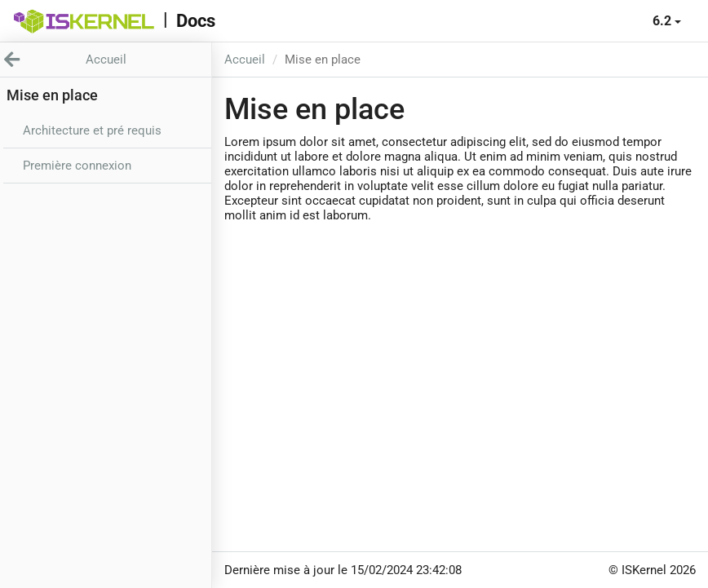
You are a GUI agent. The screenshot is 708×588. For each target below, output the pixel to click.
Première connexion (77, 166)
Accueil (245, 60)
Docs (196, 21)
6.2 (667, 21)
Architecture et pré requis (92, 130)
